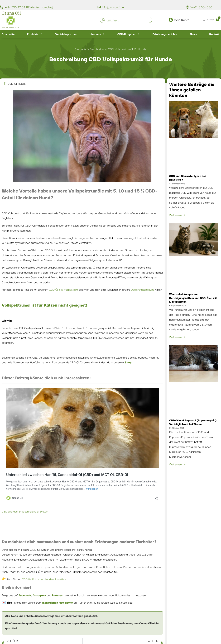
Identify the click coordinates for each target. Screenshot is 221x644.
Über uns (97, 34)
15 (137, 190)
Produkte (35, 34)
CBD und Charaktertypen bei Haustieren (187, 178)
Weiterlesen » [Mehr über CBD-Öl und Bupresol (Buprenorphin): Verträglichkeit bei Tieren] (177, 464)
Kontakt (214, 34)
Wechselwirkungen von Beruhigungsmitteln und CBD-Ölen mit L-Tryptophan (193, 298)
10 (121, 190)
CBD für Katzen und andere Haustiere (44, 579)
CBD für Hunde (17, 83)
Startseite (8, 34)
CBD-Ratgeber (129, 34)
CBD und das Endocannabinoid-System (25, 511)
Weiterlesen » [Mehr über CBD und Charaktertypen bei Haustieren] (177, 215)
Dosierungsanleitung (143, 289)
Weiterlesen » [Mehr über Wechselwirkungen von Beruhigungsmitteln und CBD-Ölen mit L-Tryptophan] (177, 337)
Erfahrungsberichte (165, 34)
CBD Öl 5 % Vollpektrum (63, 289)
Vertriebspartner (66, 34)
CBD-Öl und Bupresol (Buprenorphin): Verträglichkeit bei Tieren (193, 422)
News (193, 34)
